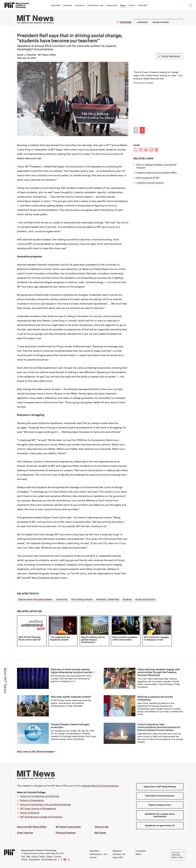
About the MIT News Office (32, 827)
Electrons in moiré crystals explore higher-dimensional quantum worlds (71, 671)
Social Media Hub (49, 859)
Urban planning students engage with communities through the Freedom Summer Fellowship (159, 672)
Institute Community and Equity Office (157, 173)
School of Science (30, 813)
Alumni (132, 5)
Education (56, 5)
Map (28, 856)
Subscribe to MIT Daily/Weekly (160, 787)
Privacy (24, 859)
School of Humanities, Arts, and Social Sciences (45, 804)
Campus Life (112, 5)
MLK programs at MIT (148, 178)
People (42, 856)
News (123, 5)
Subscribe (126, 22)
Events (35, 856)
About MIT (143, 5)
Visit (23, 856)
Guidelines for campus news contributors (160, 815)
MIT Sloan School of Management (38, 808)
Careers (49, 856)
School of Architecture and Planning (40, 796)
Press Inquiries (25, 833)
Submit (180, 22)
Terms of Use (101, 827)
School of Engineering (32, 800)
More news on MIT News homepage (35, 751)
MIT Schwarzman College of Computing (41, 817)
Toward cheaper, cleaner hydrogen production (70, 726)
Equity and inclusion (145, 599)
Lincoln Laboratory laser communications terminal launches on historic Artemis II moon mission (159, 727)
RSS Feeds (100, 833)
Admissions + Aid (95, 5)
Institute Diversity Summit (150, 183)
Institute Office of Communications (100, 786)
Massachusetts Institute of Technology (39, 850)
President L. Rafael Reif (108, 599)
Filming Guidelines (66, 833)
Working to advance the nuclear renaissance (155, 698)
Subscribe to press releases (160, 796)
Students (127, 599)
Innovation (80, 5)
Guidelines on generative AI (160, 825)
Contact (58, 856)
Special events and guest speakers (35, 599)
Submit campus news (160, 805)
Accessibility (35, 859)
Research (68, 5)
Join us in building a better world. (178, 855)
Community (62, 599)
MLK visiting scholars (82, 599)
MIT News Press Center (68, 827)
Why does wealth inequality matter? (71, 697)
